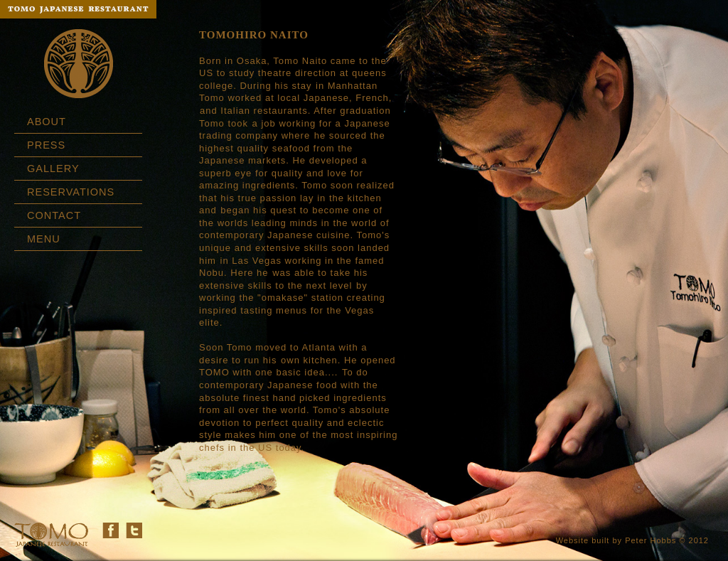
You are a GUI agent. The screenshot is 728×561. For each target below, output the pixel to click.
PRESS (46, 145)
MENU (44, 239)
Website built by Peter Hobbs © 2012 (632, 540)
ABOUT (47, 122)
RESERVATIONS (71, 192)
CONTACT (54, 215)
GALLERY (53, 169)
